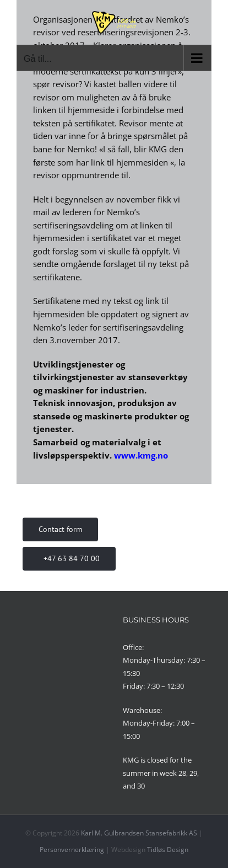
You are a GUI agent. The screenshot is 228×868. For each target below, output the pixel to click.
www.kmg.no (141, 455)
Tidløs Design (168, 850)
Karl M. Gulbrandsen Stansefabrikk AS (139, 833)
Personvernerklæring (72, 850)
